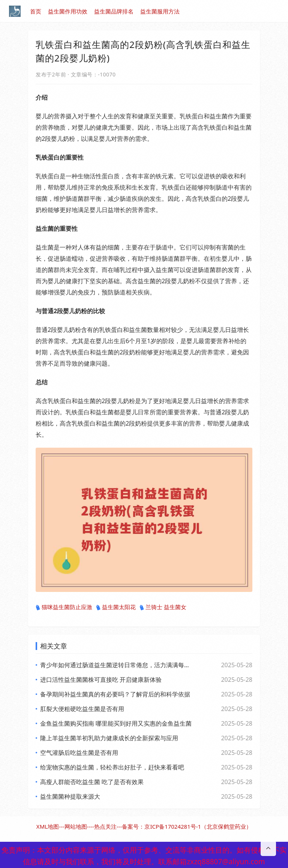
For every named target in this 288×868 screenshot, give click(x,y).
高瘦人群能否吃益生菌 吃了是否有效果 (92, 782)
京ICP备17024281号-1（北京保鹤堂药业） (198, 826)
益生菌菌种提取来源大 (70, 796)
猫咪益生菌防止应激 (64, 607)
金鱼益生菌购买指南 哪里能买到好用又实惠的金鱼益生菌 (116, 723)
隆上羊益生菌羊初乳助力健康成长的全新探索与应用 (109, 738)
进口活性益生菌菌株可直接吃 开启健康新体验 (101, 680)
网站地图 (76, 826)
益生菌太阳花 (116, 607)
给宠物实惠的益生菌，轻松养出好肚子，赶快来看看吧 (112, 767)
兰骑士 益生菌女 (163, 607)
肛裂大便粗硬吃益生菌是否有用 (82, 709)
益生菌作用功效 (68, 11)
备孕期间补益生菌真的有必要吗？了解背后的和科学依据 (115, 694)
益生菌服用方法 (160, 11)
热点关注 (105, 826)
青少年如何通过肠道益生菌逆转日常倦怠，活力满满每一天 (116, 665)
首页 (36, 11)
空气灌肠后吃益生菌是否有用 (79, 753)
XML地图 (48, 826)
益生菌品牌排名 (114, 11)
